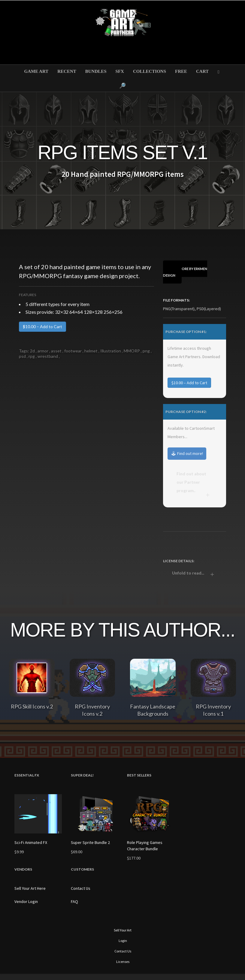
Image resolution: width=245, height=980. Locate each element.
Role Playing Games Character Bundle (145, 846)
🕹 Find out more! (187, 453)
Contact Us (81, 888)
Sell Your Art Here (30, 888)
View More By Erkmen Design (185, 272)
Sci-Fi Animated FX (31, 842)
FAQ (74, 901)
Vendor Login (26, 901)
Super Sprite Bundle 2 (90, 842)
